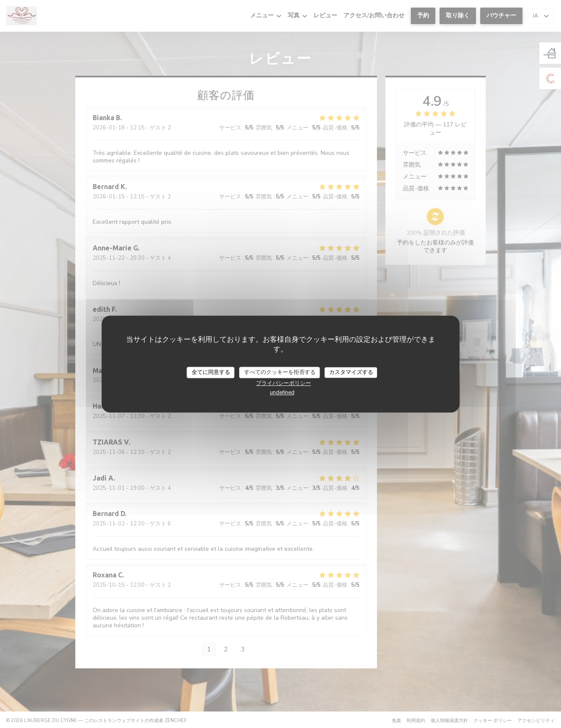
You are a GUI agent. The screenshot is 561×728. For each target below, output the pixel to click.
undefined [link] (282, 393)
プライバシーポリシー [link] (283, 383)
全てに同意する (211, 372)
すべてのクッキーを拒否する (280, 372)
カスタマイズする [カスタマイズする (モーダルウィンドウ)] (351, 372)
